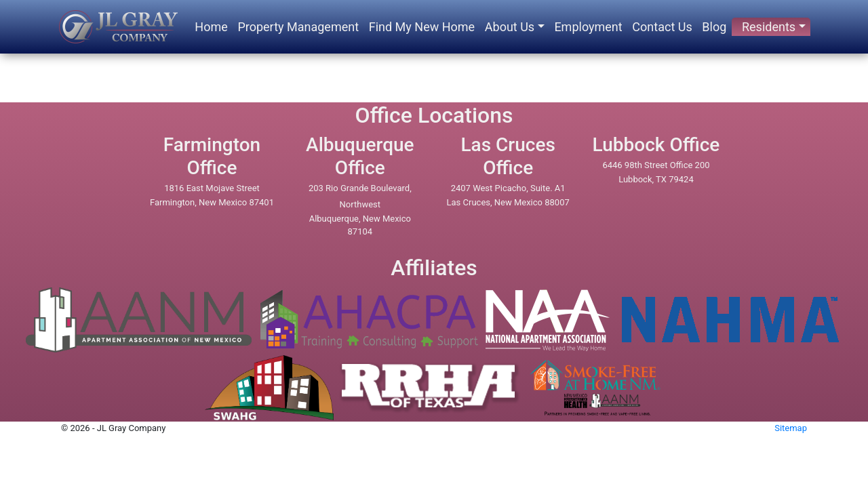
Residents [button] (769, 27)
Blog (714, 27)
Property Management (298, 27)
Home (211, 27)
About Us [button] (510, 27)
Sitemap (791, 428)
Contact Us (662, 27)
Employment (588, 27)
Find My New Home (422, 27)
